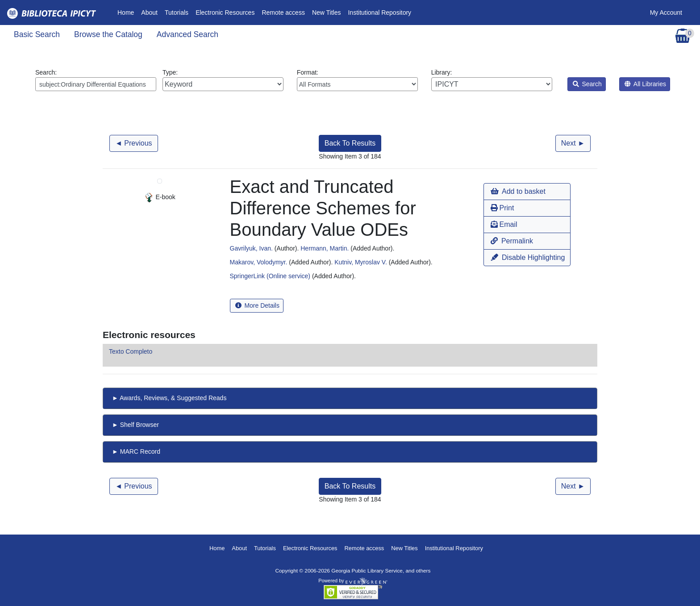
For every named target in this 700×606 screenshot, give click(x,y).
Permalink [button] (512, 241)
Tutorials (177, 13)
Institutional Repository (379, 13)
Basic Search (37, 34)
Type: (223, 80)
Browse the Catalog (108, 34)
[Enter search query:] (96, 84)
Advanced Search (187, 34)
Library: (492, 80)
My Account (666, 13)
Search (587, 84)
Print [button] (502, 208)
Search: (96, 80)
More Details (257, 305)
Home (127, 12)
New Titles (327, 13)
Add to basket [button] (518, 191)
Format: (357, 80)
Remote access (283, 13)
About (149, 13)
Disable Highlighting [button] (528, 257)
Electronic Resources (225, 13)
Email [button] (504, 224)
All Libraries (645, 84)
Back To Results (350, 143)
